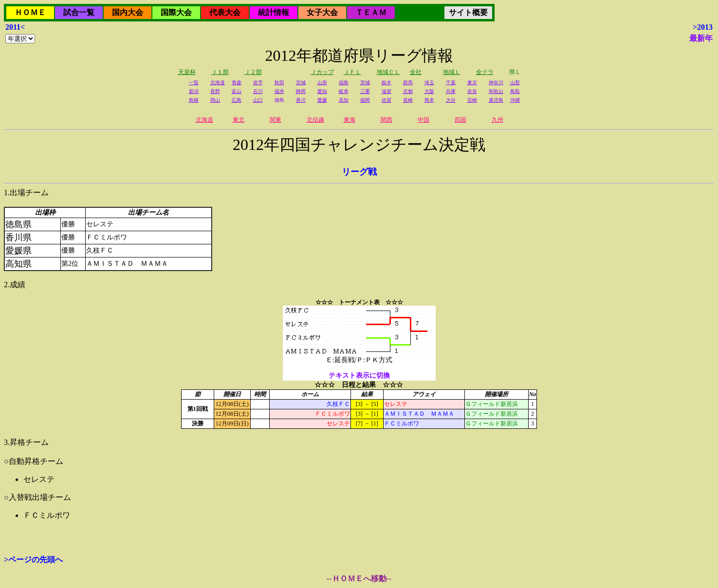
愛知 (322, 91)
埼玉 (429, 83)
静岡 (301, 91)
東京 (472, 83)
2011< (15, 27)
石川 (258, 91)
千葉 (451, 83)
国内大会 (128, 12)
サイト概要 (468, 12)
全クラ (485, 72)
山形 (322, 83)
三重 (365, 91)
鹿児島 (496, 100)
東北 (239, 120)
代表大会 (225, 12)
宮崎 (472, 100)
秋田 (279, 83)
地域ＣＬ (388, 72)
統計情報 (274, 12)
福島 (344, 83)
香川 (301, 100)
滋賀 (387, 91)
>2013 (703, 27)
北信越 (315, 120)
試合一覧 (79, 12)
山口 (258, 100)
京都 (408, 91)
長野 (215, 91)
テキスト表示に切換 (359, 376)
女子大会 (322, 12)
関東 (276, 120)
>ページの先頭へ (33, 560)
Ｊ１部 (220, 72)
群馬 (408, 83)
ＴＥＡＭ (371, 12)
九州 (497, 120)
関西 (387, 120)
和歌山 (496, 91)
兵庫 (451, 91)
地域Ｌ (452, 72)
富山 (237, 91)
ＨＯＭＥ (30, 12)
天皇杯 (187, 72)
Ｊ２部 (253, 72)
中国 (423, 120)
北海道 (218, 83)
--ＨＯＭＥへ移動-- (359, 579)
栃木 (387, 83)
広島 (237, 100)
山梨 (515, 83)
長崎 (408, 100)
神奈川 (496, 83)
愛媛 (322, 100)
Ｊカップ (322, 72)
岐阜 (344, 91)
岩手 (258, 83)
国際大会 (176, 12)
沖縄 (515, 100)
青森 (237, 83)
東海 (350, 120)
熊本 (429, 100)
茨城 (365, 83)
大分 (451, 100)
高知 (344, 100)
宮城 (301, 83)
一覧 (194, 83)
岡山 (215, 100)
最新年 (701, 38)
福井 (279, 91)
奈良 (472, 91)
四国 (460, 120)
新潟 (194, 91)
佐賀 (387, 100)
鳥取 (515, 91)
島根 (194, 100)
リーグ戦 (359, 172)
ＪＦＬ (352, 72)
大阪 (429, 91)
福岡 (365, 100)
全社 (416, 72)
